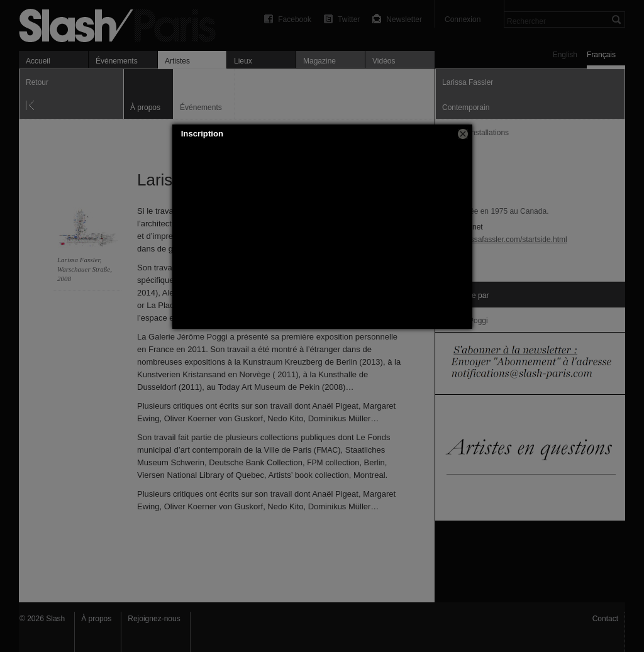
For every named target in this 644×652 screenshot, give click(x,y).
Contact (605, 619)
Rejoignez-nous (154, 619)
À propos (96, 619)
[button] (463, 134)
